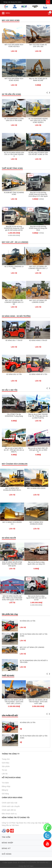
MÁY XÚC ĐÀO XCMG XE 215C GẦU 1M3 (38, 46)
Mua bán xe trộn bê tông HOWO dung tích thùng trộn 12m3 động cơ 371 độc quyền (38, 194)
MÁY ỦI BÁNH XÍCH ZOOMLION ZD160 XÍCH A (12, 489)
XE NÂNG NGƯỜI (9, 538)
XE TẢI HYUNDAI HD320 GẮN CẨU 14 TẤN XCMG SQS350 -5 (14, 154)
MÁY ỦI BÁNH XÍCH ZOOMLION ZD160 (36, 523)
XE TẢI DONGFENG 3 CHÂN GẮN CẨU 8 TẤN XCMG (14, 120)
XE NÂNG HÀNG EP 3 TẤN (38, 374)
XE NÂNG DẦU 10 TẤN (14, 374)
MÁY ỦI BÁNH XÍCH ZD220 (36, 488)
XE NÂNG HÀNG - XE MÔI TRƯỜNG (16, 316)
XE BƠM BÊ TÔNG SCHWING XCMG (14, 193)
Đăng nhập (6, 786)
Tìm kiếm (5, 783)
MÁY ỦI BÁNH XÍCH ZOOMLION (15, 464)
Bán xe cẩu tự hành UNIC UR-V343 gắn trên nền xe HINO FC (38, 450)
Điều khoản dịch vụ (9, 814)
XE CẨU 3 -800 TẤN (10, 390)
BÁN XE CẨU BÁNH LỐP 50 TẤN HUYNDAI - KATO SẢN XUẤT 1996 (38, 702)
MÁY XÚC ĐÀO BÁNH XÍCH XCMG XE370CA (14, 46)
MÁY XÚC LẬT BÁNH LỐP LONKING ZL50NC (38, 301)
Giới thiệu (6, 763)
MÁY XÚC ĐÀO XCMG (11, 20)
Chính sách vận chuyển (11, 806)
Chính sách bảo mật (10, 803)
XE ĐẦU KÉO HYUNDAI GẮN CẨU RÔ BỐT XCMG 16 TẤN (38, 154)
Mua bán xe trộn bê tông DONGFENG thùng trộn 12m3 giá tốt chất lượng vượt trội (14, 228)
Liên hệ (5, 774)
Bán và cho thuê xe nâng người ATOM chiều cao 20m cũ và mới (36, 598)
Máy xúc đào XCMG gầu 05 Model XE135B (38, 80)
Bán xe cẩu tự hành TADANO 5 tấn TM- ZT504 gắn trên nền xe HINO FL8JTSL (38, 416)
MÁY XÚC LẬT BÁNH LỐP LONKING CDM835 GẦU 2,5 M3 (14, 302)
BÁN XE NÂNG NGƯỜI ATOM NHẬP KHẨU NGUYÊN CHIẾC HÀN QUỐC (12, 564)
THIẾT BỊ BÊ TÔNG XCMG (12, 168)
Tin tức (4, 770)
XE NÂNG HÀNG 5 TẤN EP (38, 340)
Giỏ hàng (5, 794)
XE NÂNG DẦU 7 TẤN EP (14, 340)
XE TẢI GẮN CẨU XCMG (11, 94)
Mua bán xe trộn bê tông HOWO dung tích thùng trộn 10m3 (38, 228)
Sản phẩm (6, 766)
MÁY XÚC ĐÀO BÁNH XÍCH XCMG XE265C (14, 80)
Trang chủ (6, 759)
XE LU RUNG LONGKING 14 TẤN (14, 267)
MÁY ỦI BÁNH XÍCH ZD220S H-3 (12, 523)
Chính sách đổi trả (9, 810)
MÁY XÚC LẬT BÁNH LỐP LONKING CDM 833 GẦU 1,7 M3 (38, 268)
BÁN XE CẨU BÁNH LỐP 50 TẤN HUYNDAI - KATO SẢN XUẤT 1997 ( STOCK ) (14, 702)
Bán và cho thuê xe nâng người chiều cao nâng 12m (36, 563)
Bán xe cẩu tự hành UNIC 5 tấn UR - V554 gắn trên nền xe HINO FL (14, 450)
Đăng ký (5, 790)
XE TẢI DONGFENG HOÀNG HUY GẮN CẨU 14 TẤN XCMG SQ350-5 (38, 121)
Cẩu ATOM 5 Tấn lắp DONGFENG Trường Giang (14, 415)
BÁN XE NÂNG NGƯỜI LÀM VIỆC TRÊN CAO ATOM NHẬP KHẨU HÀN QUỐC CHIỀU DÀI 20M (12, 599)
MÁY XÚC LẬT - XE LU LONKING (15, 242)
